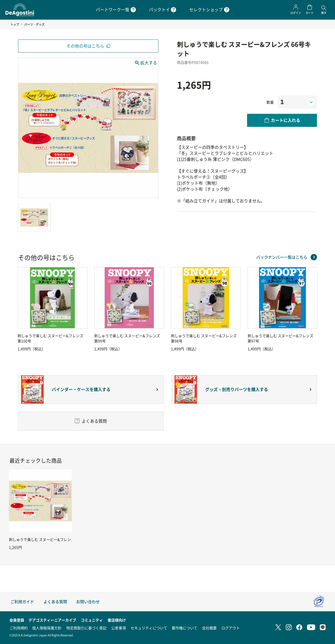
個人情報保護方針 (47, 628)
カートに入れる (286, 120)
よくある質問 (55, 601)
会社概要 (209, 628)
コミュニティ (92, 620)
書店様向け (117, 620)
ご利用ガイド (22, 601)
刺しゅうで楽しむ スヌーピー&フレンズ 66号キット (52, 539)
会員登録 (17, 620)
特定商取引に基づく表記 (86, 628)
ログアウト (231, 628)
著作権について (185, 628)
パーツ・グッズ (34, 24)
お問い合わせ (88, 601)
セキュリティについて (149, 628)
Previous (17, 309)
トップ (15, 24)
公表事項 (119, 628)
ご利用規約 (19, 628)
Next (318, 309)
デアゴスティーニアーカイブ (52, 620)
